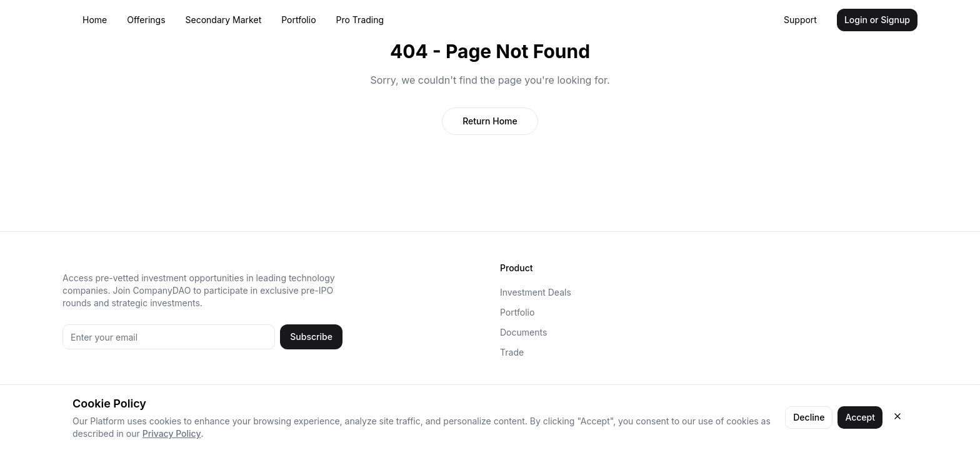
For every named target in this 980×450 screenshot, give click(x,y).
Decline (809, 417)
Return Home (490, 121)
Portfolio (298, 20)
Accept (860, 417)
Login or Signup (877, 20)
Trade (512, 352)
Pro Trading (360, 20)
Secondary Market (224, 20)
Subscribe (311, 337)
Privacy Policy (172, 433)
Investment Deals (536, 292)
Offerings (146, 20)
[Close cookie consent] (897, 416)
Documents (523, 332)
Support (800, 20)
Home (95, 20)
